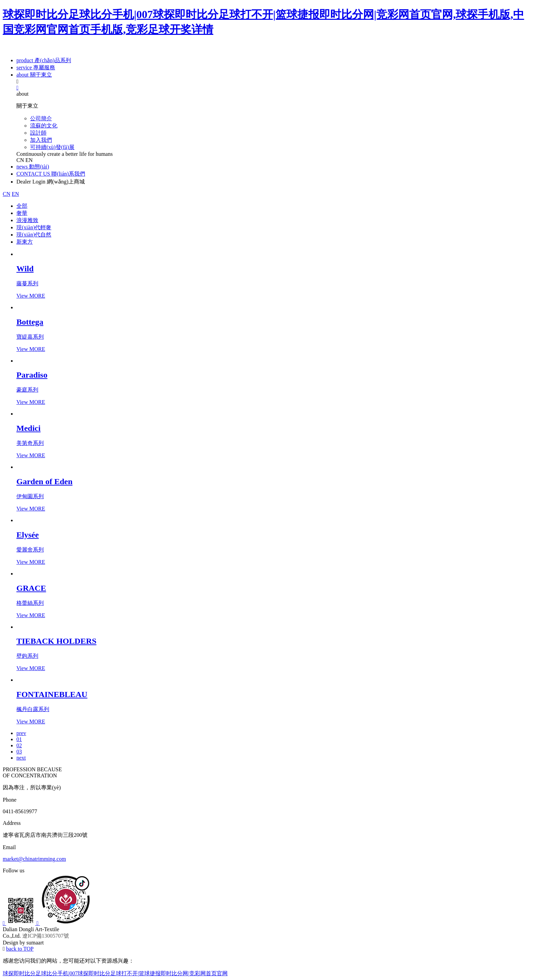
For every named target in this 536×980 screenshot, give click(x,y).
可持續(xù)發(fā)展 (52, 147)
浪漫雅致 (27, 220)
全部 (22, 206)
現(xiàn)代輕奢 (34, 227)
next (21, 758)
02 (19, 745)
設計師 (38, 133)
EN (29, 160)
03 (19, 752)
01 (19, 739)
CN (20, 160)
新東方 (25, 242)
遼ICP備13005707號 (46, 936)
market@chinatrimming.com (34, 859)
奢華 (22, 213)
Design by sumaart (23, 943)
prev (21, 733)
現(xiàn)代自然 (34, 235)
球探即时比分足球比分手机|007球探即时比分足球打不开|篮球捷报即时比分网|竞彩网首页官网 (115, 973)
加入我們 (41, 140)
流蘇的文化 (44, 126)
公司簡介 (41, 118)
